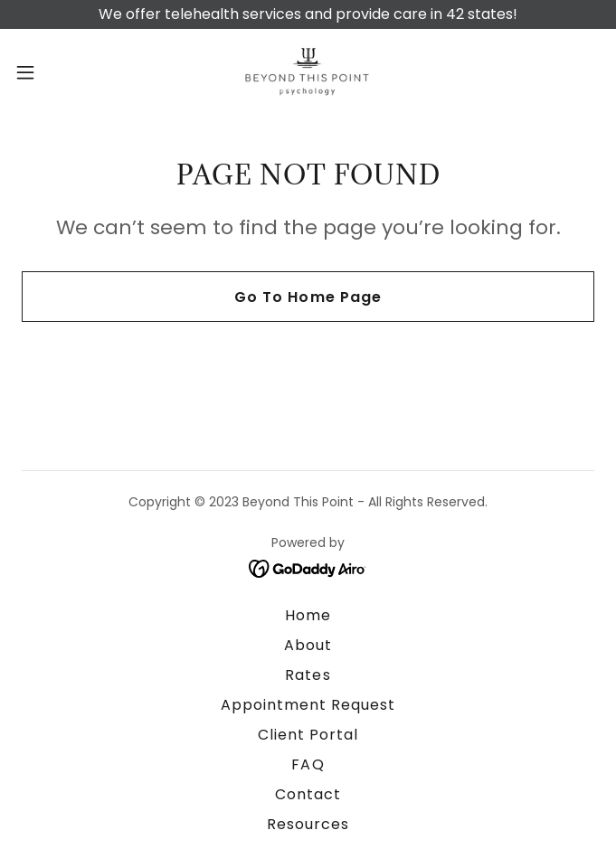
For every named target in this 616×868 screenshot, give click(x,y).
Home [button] (308, 615)
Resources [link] (308, 824)
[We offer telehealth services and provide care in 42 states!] (308, 14)
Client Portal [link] (308, 735)
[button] (52, 72)
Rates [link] (308, 675)
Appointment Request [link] (308, 705)
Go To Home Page (308, 297)
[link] (308, 72)
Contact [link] (308, 794)
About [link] (308, 645)
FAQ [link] (308, 764)
